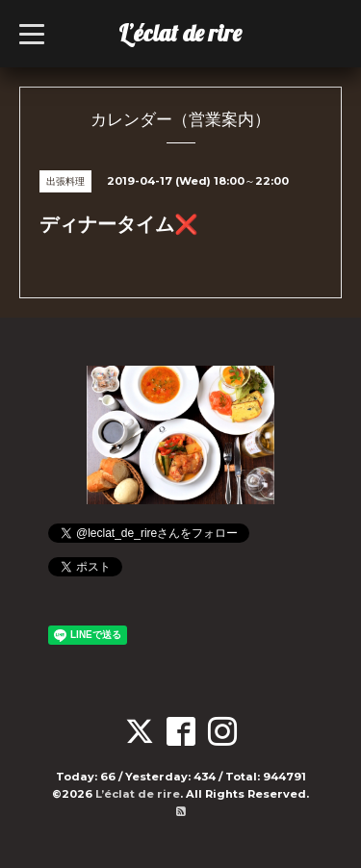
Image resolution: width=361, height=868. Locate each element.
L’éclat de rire (180, 33)
